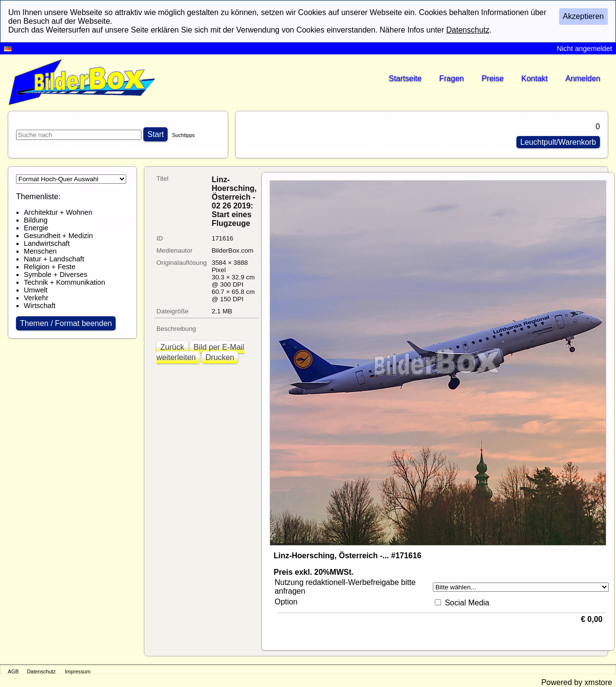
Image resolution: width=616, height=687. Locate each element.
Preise (492, 78)
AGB (13, 671)
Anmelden (583, 78)
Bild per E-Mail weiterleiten (200, 352)
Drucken (220, 357)
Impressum (78, 671)
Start (155, 134)
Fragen (452, 78)
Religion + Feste (50, 267)
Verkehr (36, 298)
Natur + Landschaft (54, 259)
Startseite (405, 78)
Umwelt (36, 290)
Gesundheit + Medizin (58, 236)
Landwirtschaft (47, 243)
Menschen (40, 251)
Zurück (172, 347)
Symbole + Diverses (56, 275)
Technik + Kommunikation (64, 282)
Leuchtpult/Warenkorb (558, 142)
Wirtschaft (40, 306)
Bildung (36, 220)
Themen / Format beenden (66, 323)
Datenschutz (41, 671)
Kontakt (534, 78)
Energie (36, 228)
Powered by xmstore (577, 682)
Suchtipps (183, 135)
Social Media (467, 603)
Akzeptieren (584, 16)
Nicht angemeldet (584, 49)
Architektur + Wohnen (58, 212)
